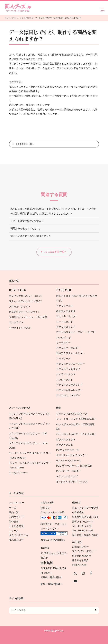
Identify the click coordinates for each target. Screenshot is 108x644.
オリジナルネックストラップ (72, 482)
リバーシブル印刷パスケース (72, 414)
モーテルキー (63, 343)
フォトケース (63, 359)
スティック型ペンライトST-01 (25, 296)
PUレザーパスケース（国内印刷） (75, 466)
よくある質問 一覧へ (25, 144)
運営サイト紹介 (80, 560)
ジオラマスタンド (66, 374)
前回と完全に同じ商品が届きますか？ (31, 236)
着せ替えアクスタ (66, 311)
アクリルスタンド (66, 327)
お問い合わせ (79, 565)
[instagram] (83, 573)
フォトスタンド (65, 322)
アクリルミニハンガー (68, 395)
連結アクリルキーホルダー (71, 353)
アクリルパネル (65, 306)
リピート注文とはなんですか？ (27, 221)
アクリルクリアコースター (71, 364)
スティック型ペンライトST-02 (25, 301)
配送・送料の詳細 (50, 584)
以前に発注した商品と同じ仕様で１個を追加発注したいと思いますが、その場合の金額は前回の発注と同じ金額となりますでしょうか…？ (53, 211)
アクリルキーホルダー (68, 348)
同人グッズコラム (19, 535)
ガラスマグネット (66, 440)
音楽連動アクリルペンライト (25, 312)
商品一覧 (14, 512)
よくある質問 (16, 526)
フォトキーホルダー (67, 316)
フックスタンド (65, 380)
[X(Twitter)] (75, 573)
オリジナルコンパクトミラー (72, 455)
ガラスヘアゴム (65, 445)
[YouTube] (75, 581)
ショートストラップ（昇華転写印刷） (78, 419)
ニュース (14, 531)
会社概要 (77, 542)
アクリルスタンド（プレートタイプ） (77, 332)
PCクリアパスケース (67, 450)
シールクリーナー (19, 473)
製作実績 (14, 522)
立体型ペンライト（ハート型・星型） (29, 317)
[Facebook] (91, 573)
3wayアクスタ (64, 338)
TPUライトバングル (20, 328)
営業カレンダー (80, 547)
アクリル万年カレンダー (69, 390)
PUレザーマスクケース (69, 461)
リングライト (16, 322)
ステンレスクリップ (67, 476)
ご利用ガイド (16, 517)
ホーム (13, 508)
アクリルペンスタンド (68, 369)
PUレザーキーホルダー (69, 471)
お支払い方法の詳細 (52, 540)
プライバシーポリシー (84, 551)
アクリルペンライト (20, 307)
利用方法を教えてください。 (26, 228)
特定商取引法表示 (82, 556)
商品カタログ (16, 540)
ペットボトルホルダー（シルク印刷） (77, 434)
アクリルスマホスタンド (69, 385)
